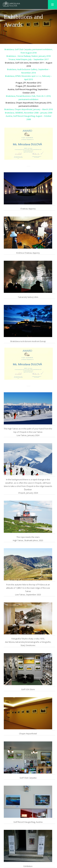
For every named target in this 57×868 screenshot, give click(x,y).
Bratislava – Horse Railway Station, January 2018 (28, 56)
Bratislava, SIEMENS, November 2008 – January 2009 (29, 113)
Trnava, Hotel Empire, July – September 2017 (28, 59)
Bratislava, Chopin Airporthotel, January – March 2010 (29, 109)
